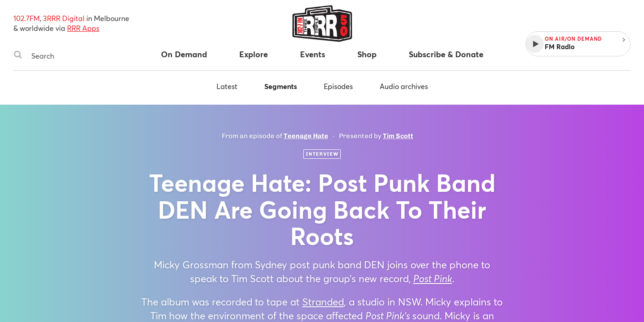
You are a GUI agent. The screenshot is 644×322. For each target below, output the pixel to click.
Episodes (338, 86)
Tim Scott (398, 136)
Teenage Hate (306, 136)
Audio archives (404, 86)
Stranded (323, 302)
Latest (227, 86)
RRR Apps (83, 28)
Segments (281, 86)
